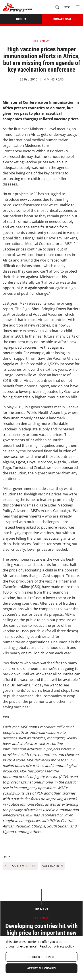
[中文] (67, 7)
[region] (41, 958)
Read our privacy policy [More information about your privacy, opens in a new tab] (57, 946)
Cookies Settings (41, 957)
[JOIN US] (21, 19)
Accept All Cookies (41, 968)
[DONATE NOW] (62, 19)
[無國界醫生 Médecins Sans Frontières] (17, 7)
